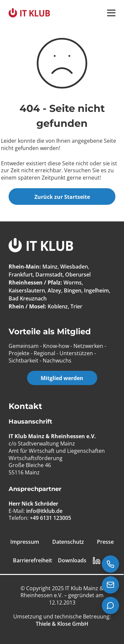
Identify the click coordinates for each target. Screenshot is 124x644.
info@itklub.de (44, 511)
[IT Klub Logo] (41, 246)
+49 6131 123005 (50, 518)
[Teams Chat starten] (110, 605)
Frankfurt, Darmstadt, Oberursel (50, 275)
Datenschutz (68, 542)
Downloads (72, 561)
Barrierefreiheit (32, 561)
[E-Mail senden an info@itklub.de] (110, 585)
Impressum (25, 542)
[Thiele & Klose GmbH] (62, 624)
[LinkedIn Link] (97, 561)
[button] (111, 13)
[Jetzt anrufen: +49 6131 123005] (110, 564)
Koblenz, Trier (65, 306)
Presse (105, 542)
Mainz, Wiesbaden (65, 267)
